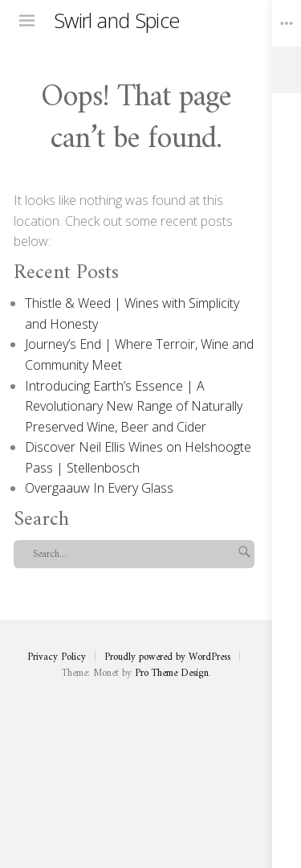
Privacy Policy (57, 657)
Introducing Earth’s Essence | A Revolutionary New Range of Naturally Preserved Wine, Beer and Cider (134, 406)
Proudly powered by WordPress (167, 657)
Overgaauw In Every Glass (99, 488)
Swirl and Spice (117, 20)
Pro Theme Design (172, 674)
